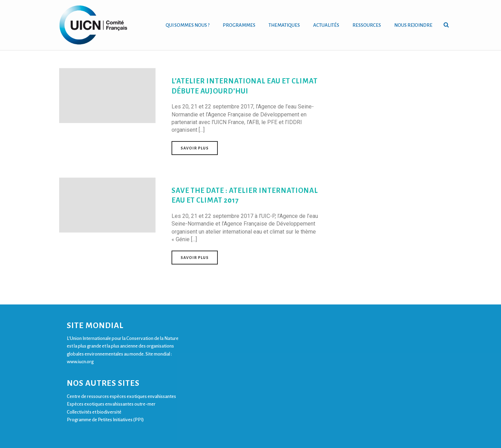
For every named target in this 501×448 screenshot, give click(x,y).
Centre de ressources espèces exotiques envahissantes (121, 396)
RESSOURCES (367, 25)
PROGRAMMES (239, 25)
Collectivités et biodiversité (94, 412)
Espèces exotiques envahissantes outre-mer (111, 404)
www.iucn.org (80, 362)
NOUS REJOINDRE (413, 25)
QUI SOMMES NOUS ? (188, 25)
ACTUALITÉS (326, 25)
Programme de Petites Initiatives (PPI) (105, 420)
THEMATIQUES (284, 25)
